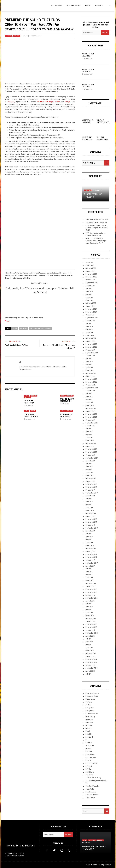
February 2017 (91, 583)
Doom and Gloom (92, 714)
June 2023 (89, 362)
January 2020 (90, 481)
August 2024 (90, 321)
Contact (99, 6)
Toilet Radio (90, 789)
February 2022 (91, 408)
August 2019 (90, 496)
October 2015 (90, 630)
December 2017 (91, 554)
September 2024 (92, 318)
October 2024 (90, 315)
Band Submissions (92, 693)
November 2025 (91, 277)
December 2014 (91, 659)
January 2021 (90, 446)
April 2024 (89, 332)
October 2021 (90, 420)
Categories (57, 6)
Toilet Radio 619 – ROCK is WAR (97, 220)
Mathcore (24, 329)
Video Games (90, 798)
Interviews (89, 722)
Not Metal (89, 743)
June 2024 (89, 327)
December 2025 (91, 274)
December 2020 (91, 449)
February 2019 (91, 513)
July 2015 (89, 639)
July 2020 (89, 464)
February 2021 (91, 443)
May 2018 (89, 540)
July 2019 (89, 499)
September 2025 (92, 283)
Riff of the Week (91, 763)
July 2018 (89, 534)
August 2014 (90, 671)
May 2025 (89, 294)
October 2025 (90, 280)
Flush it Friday (90, 717)
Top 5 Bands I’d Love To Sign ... (17, 345)
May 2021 (89, 435)
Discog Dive (90, 708)
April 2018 (89, 543)
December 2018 (91, 519)
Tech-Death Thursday (93, 778)
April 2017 (89, 578)
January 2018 (90, 551)
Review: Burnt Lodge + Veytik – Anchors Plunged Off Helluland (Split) (97, 228)
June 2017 (89, 572)
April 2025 (89, 297)
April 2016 (89, 613)
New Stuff (9, 36)
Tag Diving (89, 775)
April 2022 (89, 402)
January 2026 (90, 271)
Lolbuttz (88, 728)
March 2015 (90, 651)
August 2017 (90, 566)
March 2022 (90, 405)
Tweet (7, 321)
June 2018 (89, 537)
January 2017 (90, 586)
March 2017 (90, 581)
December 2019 (91, 484)
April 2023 (89, 367)
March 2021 (90, 440)
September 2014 (92, 668)
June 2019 (89, 502)
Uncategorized (91, 792)
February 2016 (91, 619)
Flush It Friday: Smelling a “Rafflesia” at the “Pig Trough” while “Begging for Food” (96, 241)
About (88, 6)
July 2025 (89, 289)
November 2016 (91, 592)
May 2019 (89, 505)
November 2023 (91, 347)
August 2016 (90, 601)
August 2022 (90, 391)
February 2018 (91, 548)
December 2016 (91, 589)
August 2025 (90, 286)
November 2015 (91, 627)
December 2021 (91, 414)
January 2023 (90, 376)
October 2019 (90, 490)
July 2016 (89, 604)
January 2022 (90, 411)
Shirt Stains (90, 772)
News (88, 740)
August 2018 (90, 531)
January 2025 (90, 306)
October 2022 (90, 385)
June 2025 (89, 292)
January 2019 (90, 516)
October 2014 (90, 665)
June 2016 (89, 607)
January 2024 (90, 341)
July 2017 (89, 569)
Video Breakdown (92, 795)
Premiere (17, 36)
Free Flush (89, 720)
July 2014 (89, 674)
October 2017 (90, 560)
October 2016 (90, 595)
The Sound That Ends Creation (40, 329)
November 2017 (91, 557)
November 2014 (91, 662)
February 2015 (91, 653)
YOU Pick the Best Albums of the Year (88, 87)
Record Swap (90, 754)
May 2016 (89, 610)
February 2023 (91, 373)
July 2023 (89, 359)
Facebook (35, 283)
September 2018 (92, 528)
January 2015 (90, 656)
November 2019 (91, 487)
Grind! (15, 329)
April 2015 (89, 648)
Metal (26, 396)
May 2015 (89, 645)
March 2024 (90, 335)
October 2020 (90, 455)
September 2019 (92, 493)
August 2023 (90, 356)
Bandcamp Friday (92, 696)
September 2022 (92, 388)
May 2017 (89, 575)
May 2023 (89, 364)
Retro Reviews (91, 757)
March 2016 (90, 616)
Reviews (33, 411)
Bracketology (90, 699)
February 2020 (91, 478)
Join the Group (74, 6)
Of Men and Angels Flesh (49, 102)
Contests (89, 702)
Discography (90, 711)
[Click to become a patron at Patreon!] (40, 305)
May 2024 (89, 329)
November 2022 (91, 382)
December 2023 (91, 344)
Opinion (69, 411)
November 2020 (91, 452)
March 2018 (90, 545)
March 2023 (90, 370)
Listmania (89, 725)
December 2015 (91, 624)
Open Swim (90, 746)
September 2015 (92, 633)
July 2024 (89, 324)
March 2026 (90, 265)
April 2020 (89, 473)
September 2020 (92, 458)
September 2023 (92, 353)
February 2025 (91, 303)
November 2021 (91, 417)
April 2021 (89, 437)
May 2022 (89, 400)
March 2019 (90, 510)
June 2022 (89, 397)
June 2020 (89, 467)
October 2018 (90, 525)
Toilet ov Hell (96, 865)
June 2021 (89, 432)
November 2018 (91, 522)
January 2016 (90, 621)
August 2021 (90, 426)
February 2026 (91, 268)
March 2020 (90, 475)
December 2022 (91, 379)
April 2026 (89, 262)
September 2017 (92, 563)
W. (25, 36)
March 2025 (90, 300)
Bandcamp (44, 283)
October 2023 (90, 350)
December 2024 (91, 309)
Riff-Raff (89, 769)
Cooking (88, 705)
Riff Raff (89, 766)
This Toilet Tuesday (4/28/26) (96, 222)
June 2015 (89, 642)
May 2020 (89, 470)
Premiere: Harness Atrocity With (67, 401)
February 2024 (91, 338)
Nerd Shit (89, 734)
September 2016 (92, 598)
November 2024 (91, 312)
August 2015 (90, 636)
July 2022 (89, 394)
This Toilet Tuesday (92, 786)
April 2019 (89, 508)
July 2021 (89, 429)
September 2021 (92, 423)
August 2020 (90, 461)
